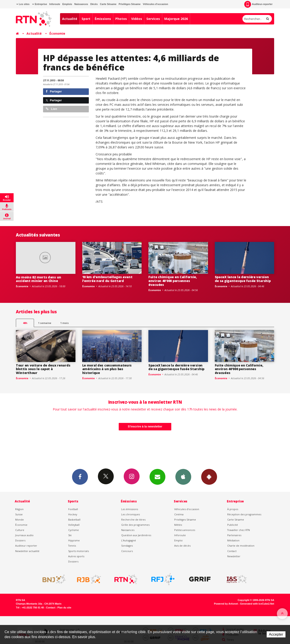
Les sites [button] (23, 4)
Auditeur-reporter (258, 4)
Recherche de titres (133, 520)
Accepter (276, 634)
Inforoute (55, 4)
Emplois (67, 4)
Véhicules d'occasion (155, 4)
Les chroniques (130, 514)
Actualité (70, 19)
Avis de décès (182, 546)
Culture (20, 530)
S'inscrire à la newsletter (145, 426)
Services (153, 19)
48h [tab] (25, 323)
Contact (232, 551)
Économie (57, 33)
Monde (19, 520)
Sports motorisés (79, 551)
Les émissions (130, 509)
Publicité (233, 525)
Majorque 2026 (176, 19)
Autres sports (76, 556)
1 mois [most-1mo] (64, 323)
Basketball (74, 520)
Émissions (103, 19)
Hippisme (74, 540)
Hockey (73, 514)
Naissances (81, 4)
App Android (209, 477)
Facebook (80, 477)
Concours (127, 551)
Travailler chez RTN (239, 530)
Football (73, 509)
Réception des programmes (244, 514)
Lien (51, 109)
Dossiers (20, 540)
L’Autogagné (129, 540)
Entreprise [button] (40, 4)
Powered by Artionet (226, 604)
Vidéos (137, 19)
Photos (121, 19)
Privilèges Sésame (130, 4)
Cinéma (179, 514)
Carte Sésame (108, 4)
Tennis (72, 546)
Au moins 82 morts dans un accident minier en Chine (39, 279)
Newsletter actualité (27, 551)
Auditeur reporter (26, 546)
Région (19, 509)
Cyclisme (74, 530)
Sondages (127, 546)
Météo (178, 525)
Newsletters (157, 477)
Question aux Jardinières (136, 535)
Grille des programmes (135, 525)
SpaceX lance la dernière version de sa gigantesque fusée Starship (243, 279)
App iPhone (183, 477)
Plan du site (64, 608)
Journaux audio (24, 535)
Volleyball (74, 525)
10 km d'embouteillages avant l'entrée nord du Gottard (107, 279)
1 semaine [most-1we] (45, 323)
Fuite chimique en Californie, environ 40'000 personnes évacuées (173, 281)
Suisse (19, 514)
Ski (70, 535)
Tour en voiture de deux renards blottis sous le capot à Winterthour (43, 369)
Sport (86, 19)
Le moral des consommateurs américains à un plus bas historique (107, 369)
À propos (233, 509)
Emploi (178, 540)
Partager (54, 91)
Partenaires (234, 535)
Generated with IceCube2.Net (257, 604)
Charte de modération (241, 546)
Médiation (233, 540)
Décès (94, 4)
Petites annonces (185, 530)
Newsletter (234, 556)
